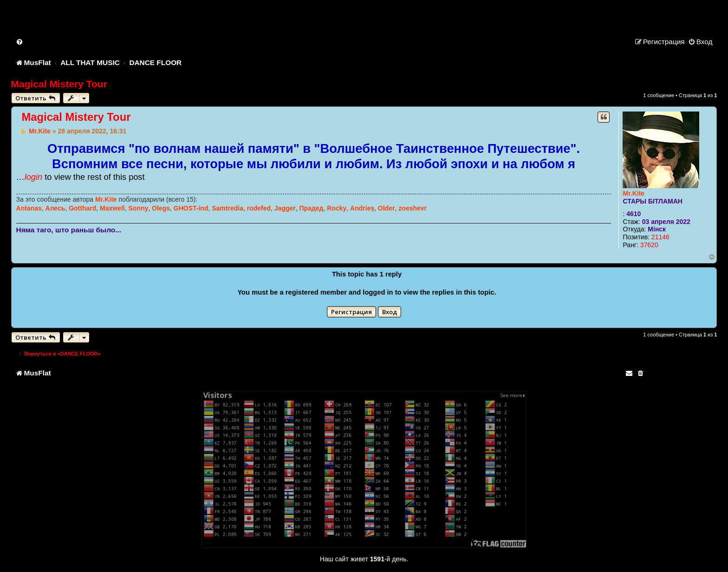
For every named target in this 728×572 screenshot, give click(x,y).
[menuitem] (20, 42)
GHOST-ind (191, 208)
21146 (660, 237)
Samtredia (227, 208)
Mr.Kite (634, 193)
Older (387, 208)
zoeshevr (413, 208)
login (33, 177)
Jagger (285, 208)
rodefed (259, 208)
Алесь (55, 208)
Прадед (312, 208)
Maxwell (112, 208)
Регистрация (351, 312)
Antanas (29, 208)
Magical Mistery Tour (59, 84)
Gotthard (82, 208)
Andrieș (362, 208)
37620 (649, 245)
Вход (390, 312)
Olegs (161, 208)
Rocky (337, 208)
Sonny (139, 208)
